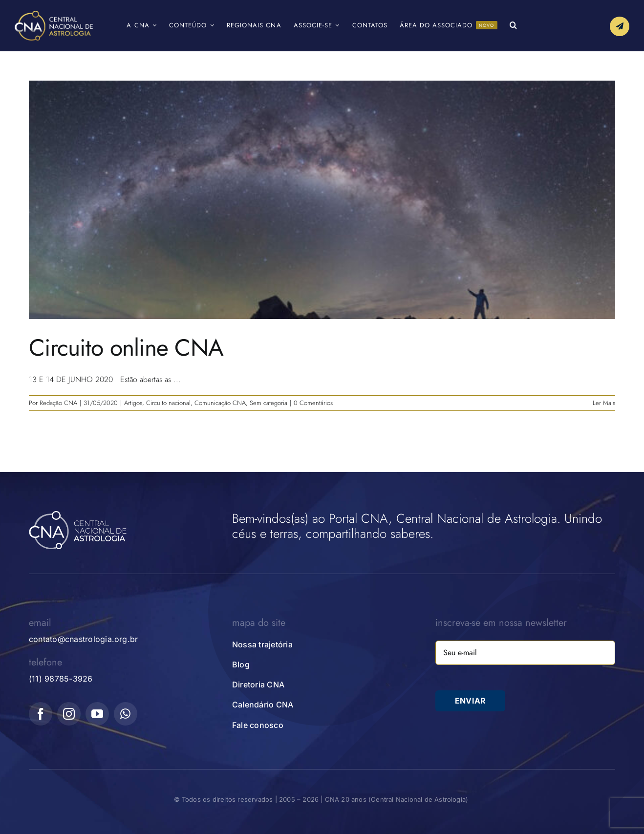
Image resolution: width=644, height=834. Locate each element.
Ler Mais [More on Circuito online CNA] (604, 403)
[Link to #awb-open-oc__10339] (620, 26)
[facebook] (41, 714)
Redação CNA (58, 403)
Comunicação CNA (220, 403)
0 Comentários (313, 403)
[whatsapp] (126, 714)
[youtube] (97, 714)
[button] (514, 26)
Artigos (133, 403)
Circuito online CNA (126, 348)
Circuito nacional (168, 403)
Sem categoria (268, 403)
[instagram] (69, 714)
